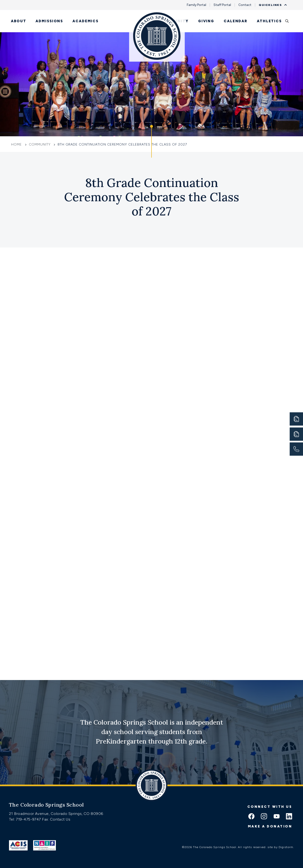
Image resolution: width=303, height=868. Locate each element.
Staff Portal (222, 5)
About (18, 21)
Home (17, 144)
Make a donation (270, 826)
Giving (206, 21)
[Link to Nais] (45, 845)
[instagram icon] (264, 817)
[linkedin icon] (289, 817)
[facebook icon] (251, 817)
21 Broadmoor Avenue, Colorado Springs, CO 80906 (56, 814)
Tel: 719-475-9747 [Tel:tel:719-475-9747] (25, 819)
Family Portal (196, 5)
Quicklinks (272, 5)
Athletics (269, 21)
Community (175, 21)
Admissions (49, 21)
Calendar (236, 21)
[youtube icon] (276, 817)
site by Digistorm (280, 847)
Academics (85, 21)
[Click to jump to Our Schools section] (151, 141)
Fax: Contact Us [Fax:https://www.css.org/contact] (56, 819)
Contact (245, 5)
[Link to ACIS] (18, 845)
